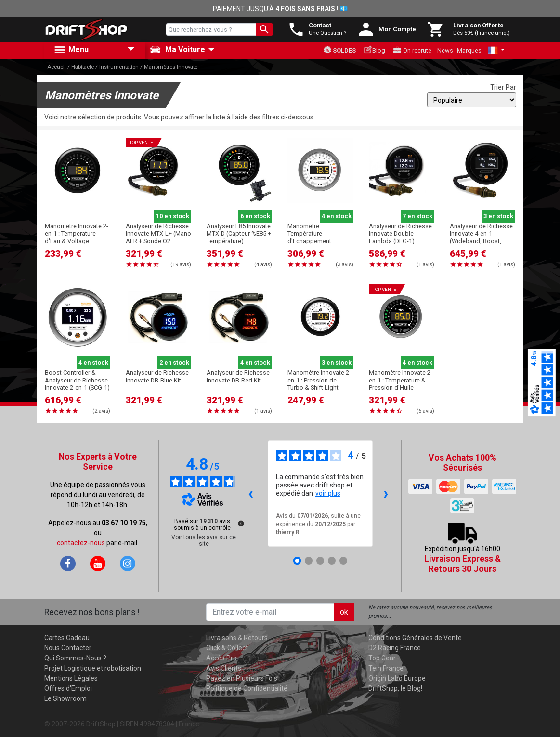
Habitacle (83, 67)
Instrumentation (119, 67)
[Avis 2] (309, 561)
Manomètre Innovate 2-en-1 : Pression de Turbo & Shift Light (319, 380)
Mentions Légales (71, 678)
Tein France (386, 668)
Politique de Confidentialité (247, 688)
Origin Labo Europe (397, 678)
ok (344, 612)
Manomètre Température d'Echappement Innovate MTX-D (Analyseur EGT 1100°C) (320, 241)
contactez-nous (81, 543)
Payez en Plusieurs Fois (242, 678)
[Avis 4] (332, 561)
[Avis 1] (297, 561)
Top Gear (382, 658)
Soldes (339, 50)
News (445, 50)
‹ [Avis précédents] (251, 493)
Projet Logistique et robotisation (93, 668)
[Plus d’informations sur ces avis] (240, 523)
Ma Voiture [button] (177, 50)
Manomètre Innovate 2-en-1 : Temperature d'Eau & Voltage (77, 234)
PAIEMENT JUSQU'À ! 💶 (280, 9)
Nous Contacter (68, 648)
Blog (374, 50)
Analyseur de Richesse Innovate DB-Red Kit (238, 376)
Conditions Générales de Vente (415, 638)
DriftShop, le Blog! (395, 688)
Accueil (57, 67)
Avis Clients (224, 668)
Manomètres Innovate (171, 67)
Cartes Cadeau (67, 638)
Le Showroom (65, 698)
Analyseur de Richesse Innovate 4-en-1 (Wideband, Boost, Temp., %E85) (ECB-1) (481, 237)
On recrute (412, 50)
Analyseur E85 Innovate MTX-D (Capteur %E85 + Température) (239, 234)
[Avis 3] (320, 561)
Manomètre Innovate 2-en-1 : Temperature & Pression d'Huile (401, 380)
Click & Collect (227, 648)
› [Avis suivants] (386, 493)
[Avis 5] (343, 561)
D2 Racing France (395, 648)
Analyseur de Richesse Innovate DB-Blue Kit (157, 376)
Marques (469, 50)
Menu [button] (71, 50)
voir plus (328, 493)
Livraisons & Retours (237, 638)
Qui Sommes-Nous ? (75, 658)
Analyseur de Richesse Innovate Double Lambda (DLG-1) (400, 234)
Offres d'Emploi (68, 688)
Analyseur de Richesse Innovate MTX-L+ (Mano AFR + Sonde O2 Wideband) (158, 237)
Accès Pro (221, 658)
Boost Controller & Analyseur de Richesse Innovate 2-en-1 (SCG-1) (77, 380)
